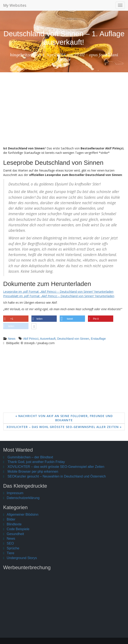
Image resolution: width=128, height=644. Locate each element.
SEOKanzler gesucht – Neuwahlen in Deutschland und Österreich (57, 476)
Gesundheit (15, 534)
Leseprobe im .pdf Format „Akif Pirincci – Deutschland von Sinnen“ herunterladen (58, 292)
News (12, 339)
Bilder (11, 519)
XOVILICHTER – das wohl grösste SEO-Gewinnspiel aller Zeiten (56, 467)
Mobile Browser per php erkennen (33, 472)
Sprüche (13, 548)
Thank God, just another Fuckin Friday (36, 462)
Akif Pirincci (31, 339)
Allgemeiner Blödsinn (23, 515)
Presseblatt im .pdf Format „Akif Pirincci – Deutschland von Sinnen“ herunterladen (59, 296)
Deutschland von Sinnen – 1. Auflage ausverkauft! (64, 38)
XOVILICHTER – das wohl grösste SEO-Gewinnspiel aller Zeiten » (64, 427)
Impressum (15, 493)
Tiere (11, 553)
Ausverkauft (48, 339)
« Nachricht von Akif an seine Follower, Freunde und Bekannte (64, 418)
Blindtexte (14, 524)
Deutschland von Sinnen (73, 339)
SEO (10, 543)
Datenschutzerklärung (23, 498)
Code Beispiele (18, 529)
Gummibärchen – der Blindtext (30, 457)
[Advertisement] (64, 112)
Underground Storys (22, 558)
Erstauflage (98, 339)
